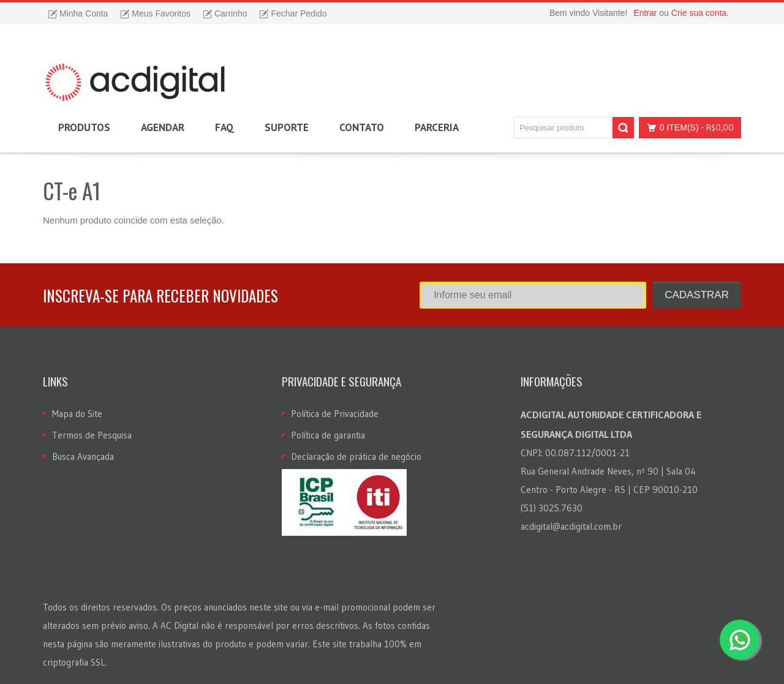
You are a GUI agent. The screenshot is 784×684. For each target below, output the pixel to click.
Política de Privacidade (335, 414)
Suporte (287, 127)
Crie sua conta (699, 13)
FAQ (224, 127)
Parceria (437, 127)
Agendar (163, 127)
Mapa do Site (77, 414)
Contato (362, 127)
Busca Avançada (83, 457)
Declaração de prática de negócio (356, 457)
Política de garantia (328, 435)
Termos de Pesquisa (92, 435)
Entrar (645, 13)
